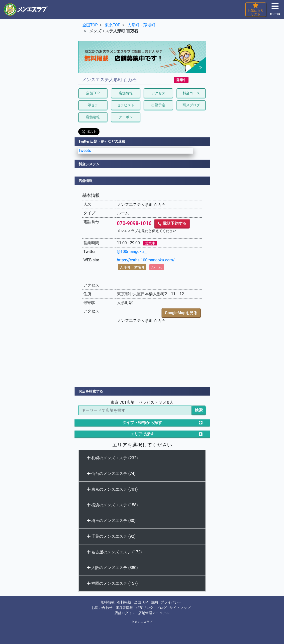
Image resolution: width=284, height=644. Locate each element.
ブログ (161, 608)
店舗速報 (93, 117)
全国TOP (141, 602)
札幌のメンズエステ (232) (112, 458)
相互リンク (145, 608)
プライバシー (171, 602)
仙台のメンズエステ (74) (111, 474)
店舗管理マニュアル (154, 613)
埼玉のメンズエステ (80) (111, 521)
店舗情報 (126, 93)
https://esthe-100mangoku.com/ (146, 260)
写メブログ (191, 105)
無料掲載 (107, 602)
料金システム (89, 164)
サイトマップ (180, 608)
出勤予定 (158, 105)
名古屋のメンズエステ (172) (114, 552)
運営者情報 (124, 608)
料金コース (191, 93)
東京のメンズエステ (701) (112, 489)
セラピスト (126, 105)
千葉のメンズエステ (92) (111, 536)
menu (275, 11)
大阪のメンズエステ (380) (112, 568)
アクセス (158, 93)
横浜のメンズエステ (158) (112, 505)
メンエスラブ (143, 622)
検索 (199, 410)
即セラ (93, 105)
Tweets (85, 150)
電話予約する (172, 223)
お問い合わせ (102, 608)
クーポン (126, 117)
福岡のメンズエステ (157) (112, 583)
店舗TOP (93, 93)
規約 (154, 602)
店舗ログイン (125, 613)
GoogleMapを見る (181, 313)
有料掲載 (124, 602)
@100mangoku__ (132, 252)
